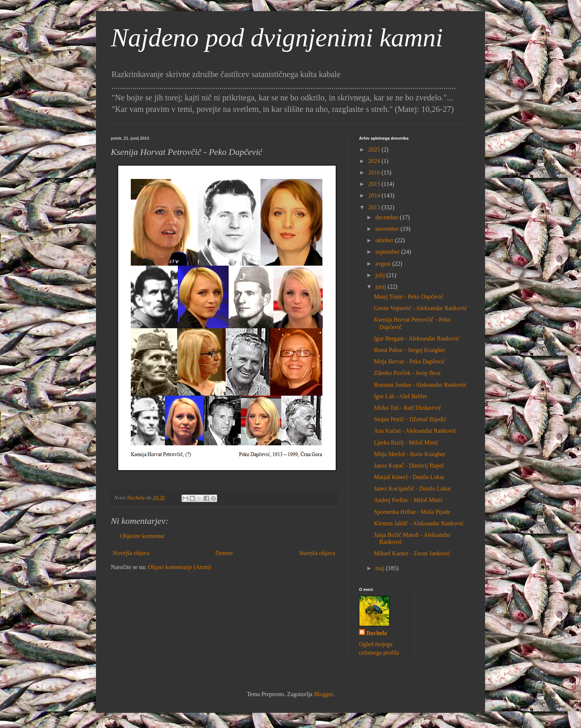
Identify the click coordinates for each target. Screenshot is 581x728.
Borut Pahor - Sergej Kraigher (410, 350)
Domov (224, 553)
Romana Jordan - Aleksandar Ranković (420, 385)
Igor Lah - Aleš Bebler (401, 396)
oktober (385, 240)
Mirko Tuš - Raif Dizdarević (408, 408)
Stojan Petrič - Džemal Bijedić (410, 419)
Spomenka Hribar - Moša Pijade (412, 512)
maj (381, 568)
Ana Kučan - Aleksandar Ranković (415, 431)
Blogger (323, 694)
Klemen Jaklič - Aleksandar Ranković (419, 523)
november (388, 229)
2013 (375, 207)
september (388, 252)
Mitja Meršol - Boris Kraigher (410, 454)
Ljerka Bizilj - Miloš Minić (406, 443)
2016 (375, 172)
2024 (375, 161)
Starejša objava (317, 553)
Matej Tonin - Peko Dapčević (409, 297)
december (388, 217)
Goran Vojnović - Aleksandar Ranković (421, 308)
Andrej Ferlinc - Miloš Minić (409, 500)
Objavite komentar (142, 536)
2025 (375, 149)
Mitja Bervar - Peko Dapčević (409, 361)
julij (381, 275)
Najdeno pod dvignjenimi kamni (277, 38)
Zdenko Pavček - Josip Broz (407, 373)
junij (381, 287)
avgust (384, 264)
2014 (375, 195)
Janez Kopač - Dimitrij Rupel (409, 466)
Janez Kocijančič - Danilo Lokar (412, 488)
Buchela (377, 633)
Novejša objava (131, 553)
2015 (375, 184)
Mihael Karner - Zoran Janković (412, 553)
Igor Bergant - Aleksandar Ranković (417, 338)
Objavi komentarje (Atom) (180, 567)
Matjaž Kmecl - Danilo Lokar (409, 477)
